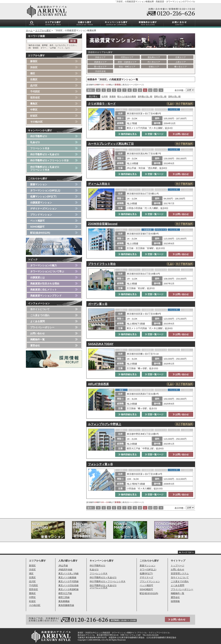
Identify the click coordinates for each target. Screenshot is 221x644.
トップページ (177, 566)
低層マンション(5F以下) (43, 196)
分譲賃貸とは (37, 277)
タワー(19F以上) (148, 569)
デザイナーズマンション (44, 209)
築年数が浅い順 (145, 97)
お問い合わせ (181, 134)
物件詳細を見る (128, 134)
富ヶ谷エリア (100, 67)
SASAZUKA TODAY (101, 344)
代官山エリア (127, 57)
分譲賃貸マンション (41, 203)
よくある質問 (37, 321)
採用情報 (175, 601)
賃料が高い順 (174, 97)
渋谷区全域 (100, 71)
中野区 (34, 110)
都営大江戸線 (65, 593)
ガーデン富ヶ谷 (98, 304)
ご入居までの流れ (40, 315)
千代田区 (35, 92)
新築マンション (39, 184)
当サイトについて (40, 309)
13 (155, 90)
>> (161, 90)
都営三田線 (64, 597)
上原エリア (181, 62)
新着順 (113, 97)
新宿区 (34, 61)
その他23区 (36, 122)
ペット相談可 (37, 221)
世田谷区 (35, 98)
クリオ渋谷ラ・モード (102, 104)
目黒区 (34, 79)
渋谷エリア (100, 57)
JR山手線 (63, 566)
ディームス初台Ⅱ (99, 184)
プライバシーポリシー (42, 327)
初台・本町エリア (127, 67)
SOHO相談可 (37, 227)
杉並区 (34, 116)
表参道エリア (100, 62)
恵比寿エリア (154, 57)
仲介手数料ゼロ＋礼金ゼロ (45, 154)
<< (98, 90)
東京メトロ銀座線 (67, 577)
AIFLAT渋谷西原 (98, 384)
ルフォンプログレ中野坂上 (105, 424)
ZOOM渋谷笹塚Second (103, 224)
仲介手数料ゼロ (39, 136)
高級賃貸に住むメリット (44, 290)
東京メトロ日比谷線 (68, 585)
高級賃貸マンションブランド (46, 296)
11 (145, 90)
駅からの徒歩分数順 (127, 97)
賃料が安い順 (160, 97)
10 (140, 90)
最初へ (91, 90)
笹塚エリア (154, 67)
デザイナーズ (146, 577)
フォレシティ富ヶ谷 (100, 464)
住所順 (105, 97)
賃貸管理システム (180, 573)
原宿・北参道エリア (127, 62)
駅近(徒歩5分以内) (40, 233)
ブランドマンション (41, 215)
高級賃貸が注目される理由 (45, 283)
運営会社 (35, 345)
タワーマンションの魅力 (44, 265)
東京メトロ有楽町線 (68, 589)
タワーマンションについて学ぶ (47, 271)
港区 (33, 73)
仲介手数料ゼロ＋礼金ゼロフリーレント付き (45, 168)
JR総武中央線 (65, 569)
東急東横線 (64, 601)
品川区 (34, 85)
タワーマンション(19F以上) (45, 190)
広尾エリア (181, 57)
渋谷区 (34, 67)
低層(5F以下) (146, 573)
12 (150, 90)
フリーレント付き (40, 148)
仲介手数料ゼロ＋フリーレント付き (50, 160)
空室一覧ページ (154, 134)
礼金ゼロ (35, 142)
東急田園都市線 (66, 605)
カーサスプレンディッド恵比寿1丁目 (111, 144)
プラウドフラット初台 (102, 264)
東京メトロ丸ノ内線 (68, 573)
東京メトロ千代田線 (68, 581)
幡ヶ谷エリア (181, 67)
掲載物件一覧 (37, 339)
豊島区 (34, 104)
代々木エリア (154, 62)
